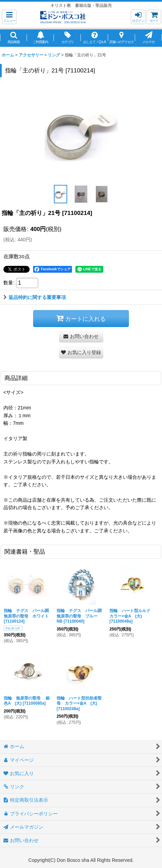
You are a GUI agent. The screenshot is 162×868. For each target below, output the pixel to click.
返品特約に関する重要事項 (35, 297)
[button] (9, 17)
